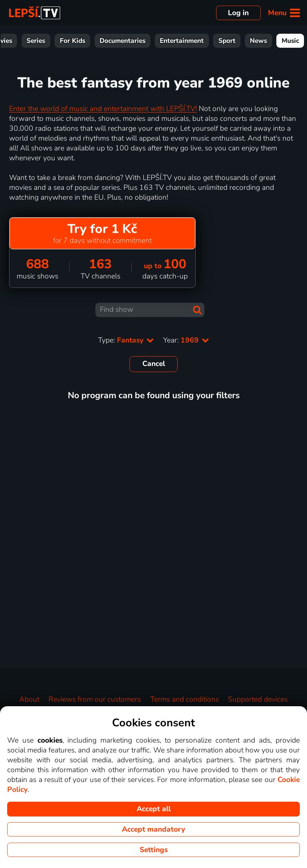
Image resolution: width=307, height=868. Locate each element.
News (258, 41)
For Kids (72, 41)
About (29, 699)
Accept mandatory (153, 829)
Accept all (154, 809)
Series (36, 41)
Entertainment (182, 41)
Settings (154, 850)
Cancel (154, 364)
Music (290, 41)
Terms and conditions (185, 699)
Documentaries (122, 41)
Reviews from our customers (95, 699)
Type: (126, 340)
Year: (186, 340)
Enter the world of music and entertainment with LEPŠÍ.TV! (103, 109)
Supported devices (258, 699)
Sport (227, 41)
